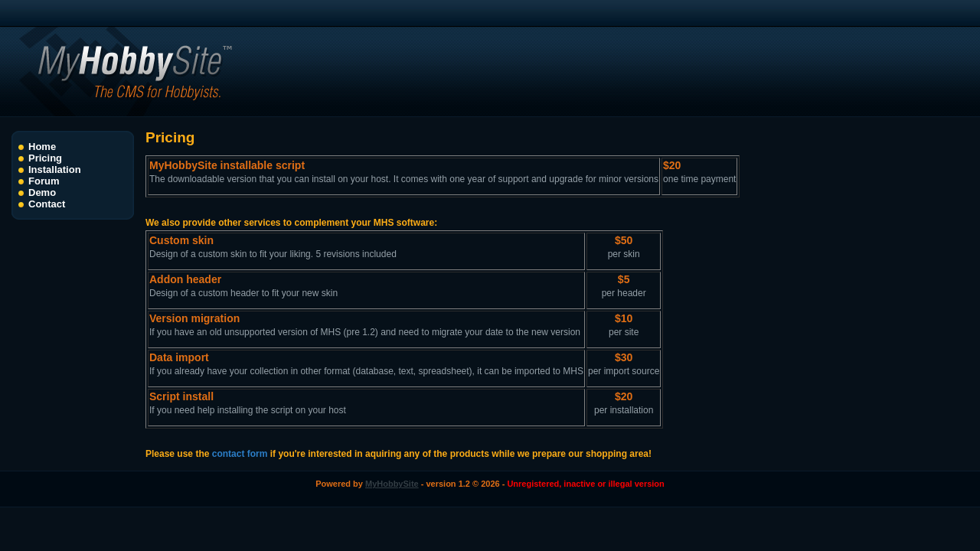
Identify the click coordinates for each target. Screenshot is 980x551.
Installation (55, 170)
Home (42, 147)
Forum (44, 181)
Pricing (45, 158)
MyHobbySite (392, 484)
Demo (42, 192)
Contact (47, 204)
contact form (240, 454)
